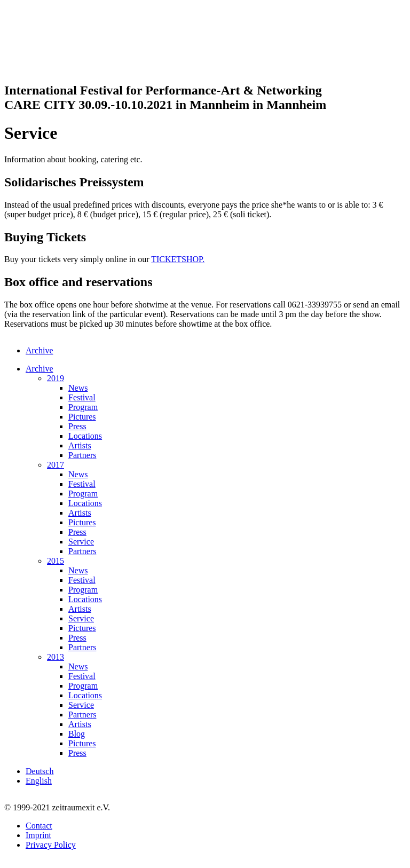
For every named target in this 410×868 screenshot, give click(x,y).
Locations (85, 436)
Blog (77, 734)
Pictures (82, 417)
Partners (82, 455)
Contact (39, 826)
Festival (82, 397)
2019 (56, 378)
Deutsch (40, 771)
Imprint (38, 835)
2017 (56, 465)
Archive (40, 350)
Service (81, 542)
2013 (56, 657)
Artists (80, 445)
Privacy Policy (51, 845)
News (78, 388)
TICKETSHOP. (178, 259)
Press (77, 426)
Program (83, 407)
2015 (56, 561)
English (39, 781)
